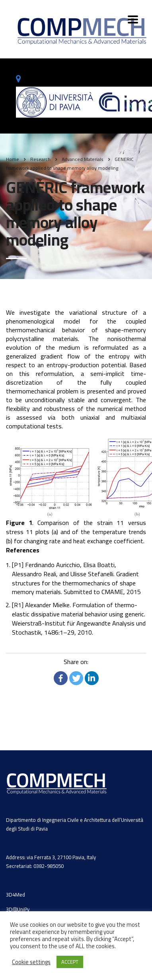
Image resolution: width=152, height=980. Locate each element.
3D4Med (16, 895)
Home (13, 159)
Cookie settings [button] (31, 962)
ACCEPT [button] (70, 962)
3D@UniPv (18, 909)
